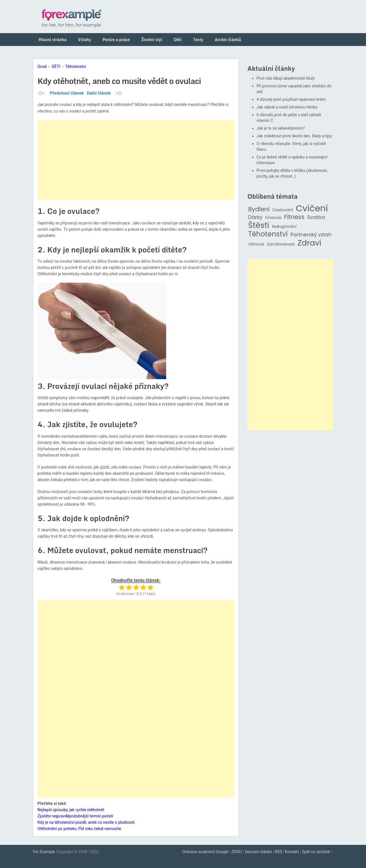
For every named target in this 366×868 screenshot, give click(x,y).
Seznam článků (258, 852)
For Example (44, 852)
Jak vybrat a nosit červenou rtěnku (287, 107)
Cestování (283, 210)
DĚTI (56, 67)
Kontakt (292, 852)
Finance (273, 218)
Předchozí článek (67, 93)
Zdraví (309, 243)
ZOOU (237, 852)
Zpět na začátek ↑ (317, 852)
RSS (278, 852)
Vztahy (85, 40)
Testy (198, 40)
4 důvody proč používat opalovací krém (291, 99)
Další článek (99, 93)
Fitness (294, 217)
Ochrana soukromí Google (205, 852)
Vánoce (256, 244)
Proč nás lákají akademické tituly (286, 78)
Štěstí (259, 225)
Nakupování (284, 227)
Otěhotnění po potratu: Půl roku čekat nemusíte (79, 829)
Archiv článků (228, 40)
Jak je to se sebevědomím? (281, 128)
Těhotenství (76, 67)
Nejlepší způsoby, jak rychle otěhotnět (71, 810)
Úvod (42, 67)
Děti (178, 40)
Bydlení (259, 209)
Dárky (255, 217)
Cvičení (312, 208)
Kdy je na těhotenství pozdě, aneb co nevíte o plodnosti (86, 822)
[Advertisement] (136, 160)
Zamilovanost (281, 244)
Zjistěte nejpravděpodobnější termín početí (75, 816)
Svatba (316, 217)
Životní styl (152, 40)
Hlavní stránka (53, 40)
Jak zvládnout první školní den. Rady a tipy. (295, 136)
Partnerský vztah (311, 235)
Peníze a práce (116, 40)
